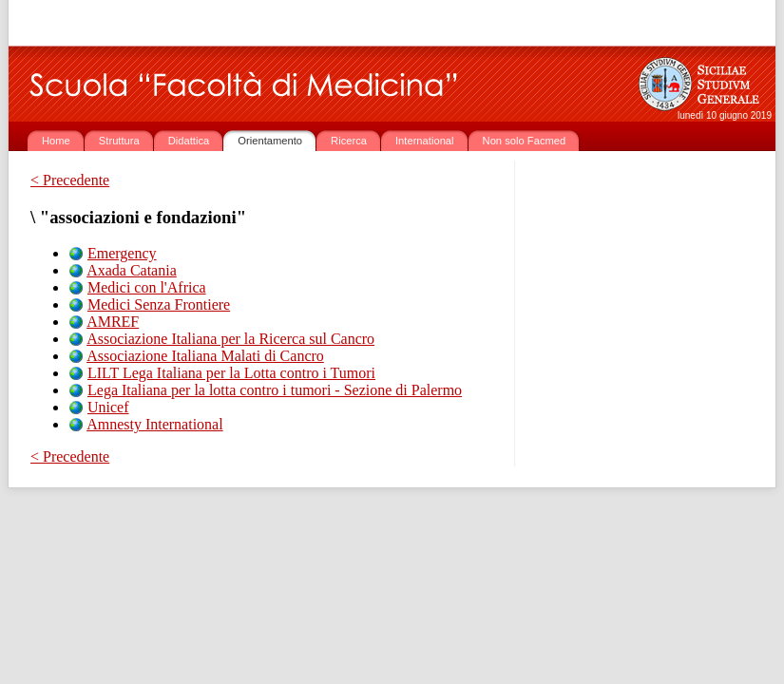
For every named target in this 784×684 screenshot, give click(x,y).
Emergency (122, 253)
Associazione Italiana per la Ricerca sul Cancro (230, 339)
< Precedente (70, 180)
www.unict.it (143, 23)
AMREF (113, 322)
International (425, 141)
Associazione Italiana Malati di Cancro (205, 356)
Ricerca (349, 141)
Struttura (119, 141)
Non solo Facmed (525, 141)
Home (56, 141)
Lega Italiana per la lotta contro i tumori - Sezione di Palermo (275, 390)
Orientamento (270, 141)
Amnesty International (155, 424)
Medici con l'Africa (147, 287)
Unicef (108, 407)
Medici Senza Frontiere (159, 304)
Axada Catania (132, 270)
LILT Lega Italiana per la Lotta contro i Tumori (231, 373)
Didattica (189, 141)
